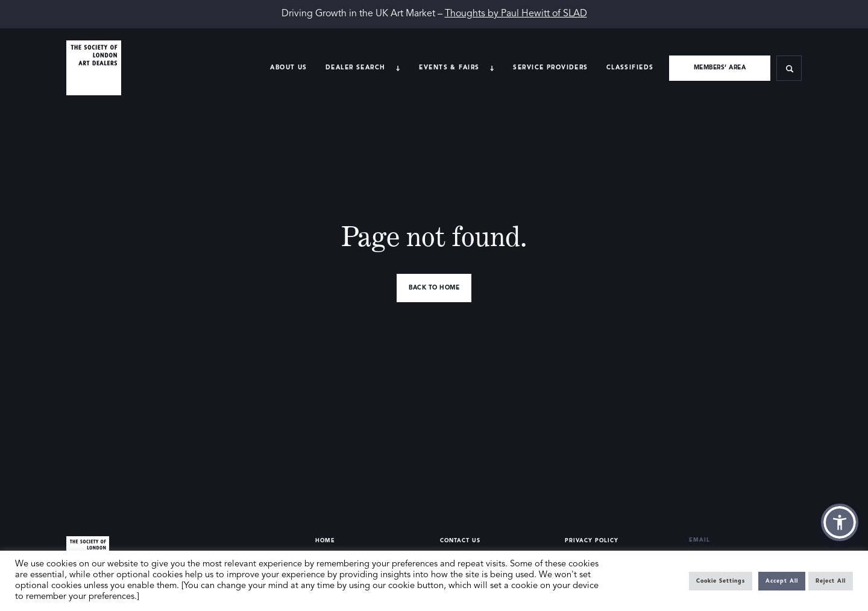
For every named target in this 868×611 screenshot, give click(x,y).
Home (325, 541)
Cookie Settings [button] (721, 581)
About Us (288, 68)
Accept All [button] (782, 581)
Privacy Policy (592, 541)
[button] (840, 522)
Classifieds (630, 68)
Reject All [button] (831, 581)
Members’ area (720, 68)
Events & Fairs (449, 68)
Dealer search (356, 68)
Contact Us (460, 541)
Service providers (550, 68)
